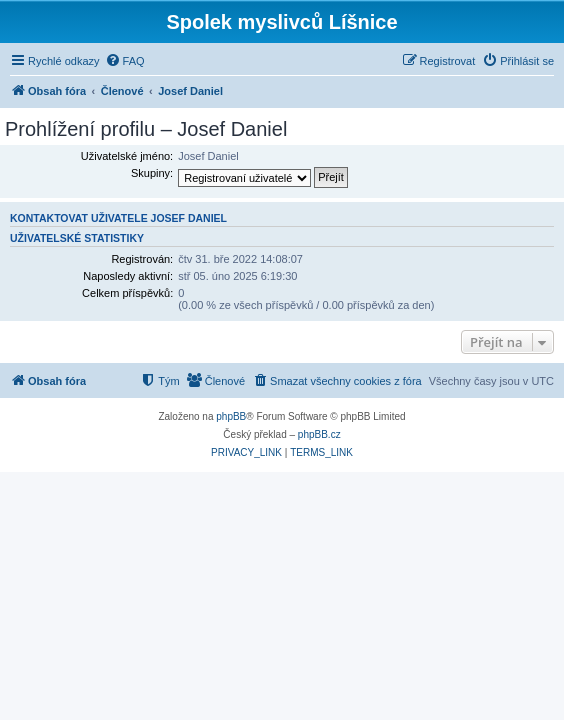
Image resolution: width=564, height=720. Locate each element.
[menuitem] (125, 61)
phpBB (231, 416)
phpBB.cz (319, 434)
